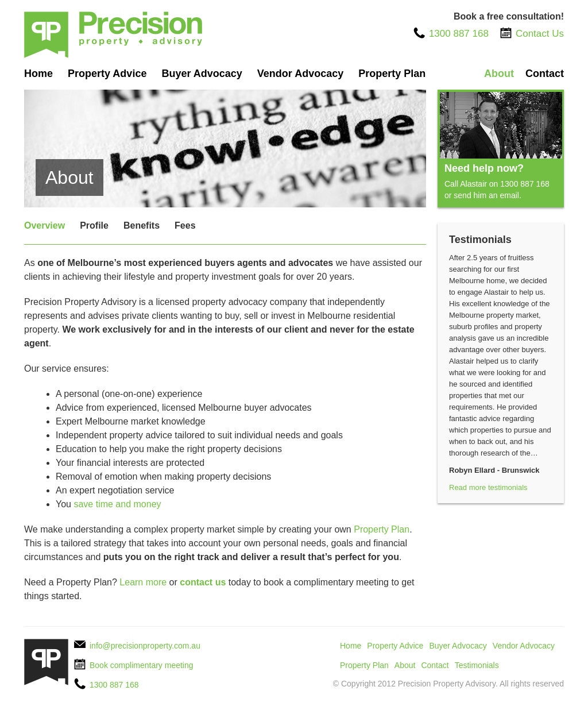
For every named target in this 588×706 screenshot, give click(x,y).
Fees (185, 225)
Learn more (143, 582)
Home (38, 74)
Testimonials (477, 665)
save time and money (117, 504)
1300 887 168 (459, 34)
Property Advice (107, 74)
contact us (203, 582)
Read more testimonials (488, 487)
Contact (545, 74)
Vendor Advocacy (300, 74)
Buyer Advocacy (202, 74)
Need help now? (484, 168)
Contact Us (540, 34)
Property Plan (392, 74)
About (499, 74)
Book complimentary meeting (142, 665)
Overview (45, 225)
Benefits (142, 225)
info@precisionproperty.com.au (145, 646)
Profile (94, 225)
